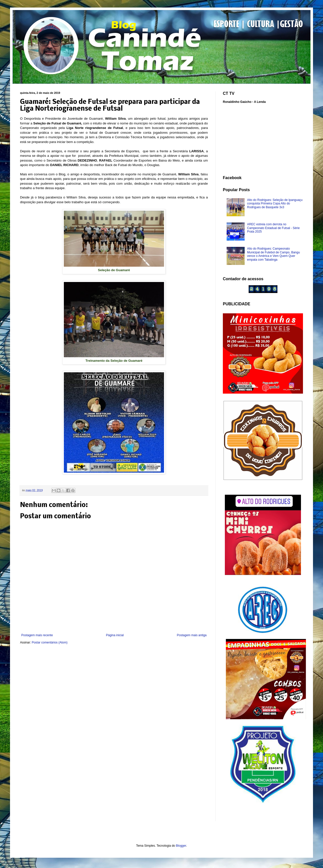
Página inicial (115, 635)
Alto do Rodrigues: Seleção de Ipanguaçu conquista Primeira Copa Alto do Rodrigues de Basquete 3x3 (275, 204)
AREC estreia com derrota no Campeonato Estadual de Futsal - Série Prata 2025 (273, 228)
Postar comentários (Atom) (50, 642)
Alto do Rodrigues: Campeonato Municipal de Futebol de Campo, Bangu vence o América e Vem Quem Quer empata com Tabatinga (274, 254)
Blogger (181, 846)
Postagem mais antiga (192, 635)
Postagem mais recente (37, 635)
